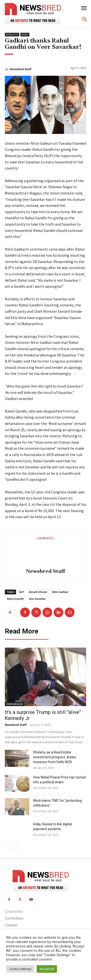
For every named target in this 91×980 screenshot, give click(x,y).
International (14, 704)
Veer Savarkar (37, 599)
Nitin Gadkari (60, 592)
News (25, 35)
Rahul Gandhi (15, 599)
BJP (21, 592)
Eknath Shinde (38, 592)
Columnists (14, 911)
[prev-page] (8, 847)
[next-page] (16, 847)
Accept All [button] (47, 969)
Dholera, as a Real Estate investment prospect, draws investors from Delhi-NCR (55, 757)
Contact (11, 925)
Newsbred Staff (20, 69)
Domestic (12, 35)
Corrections (14, 918)
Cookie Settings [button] (20, 969)
